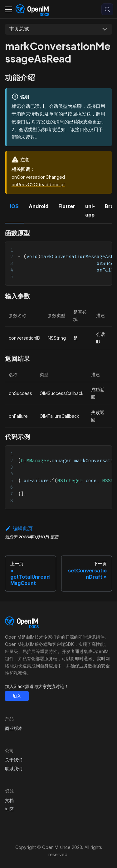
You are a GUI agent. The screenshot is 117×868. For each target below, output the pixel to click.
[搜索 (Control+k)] (107, 9)
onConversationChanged (38, 177)
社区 (9, 809)
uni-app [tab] (90, 210)
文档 (9, 800)
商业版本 (14, 728)
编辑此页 (19, 528)
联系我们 (14, 768)
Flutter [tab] (67, 206)
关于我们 (14, 760)
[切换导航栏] (8, 9)
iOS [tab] (14, 206)
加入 (17, 696)
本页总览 (19, 29)
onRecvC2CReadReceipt (38, 185)
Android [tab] (39, 206)
